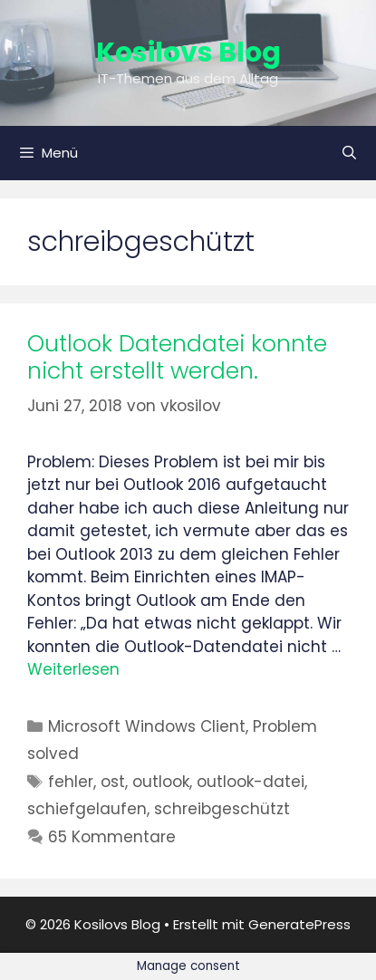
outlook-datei (251, 782)
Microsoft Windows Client (147, 726)
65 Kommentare (112, 837)
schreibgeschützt (222, 809)
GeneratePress (299, 924)
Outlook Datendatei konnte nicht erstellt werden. (177, 357)
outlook (161, 782)
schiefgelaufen (87, 809)
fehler (71, 782)
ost (113, 782)
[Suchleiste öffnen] (349, 153)
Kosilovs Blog (188, 53)
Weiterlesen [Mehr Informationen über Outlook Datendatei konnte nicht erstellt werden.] (73, 669)
